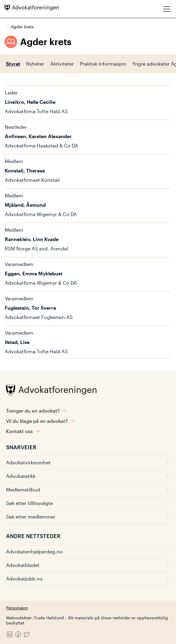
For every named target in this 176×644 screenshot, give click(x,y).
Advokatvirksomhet (88, 462)
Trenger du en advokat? (36, 411)
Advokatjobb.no (88, 579)
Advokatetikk (88, 476)
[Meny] (167, 9)
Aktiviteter (62, 64)
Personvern (17, 608)
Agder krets (22, 27)
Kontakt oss (23, 431)
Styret (13, 64)
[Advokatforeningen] (32, 8)
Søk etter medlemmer (88, 517)
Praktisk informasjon (103, 64)
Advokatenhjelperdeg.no (88, 551)
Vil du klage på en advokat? (41, 421)
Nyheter (35, 64)
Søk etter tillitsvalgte (88, 503)
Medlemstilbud (88, 489)
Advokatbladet (88, 565)
